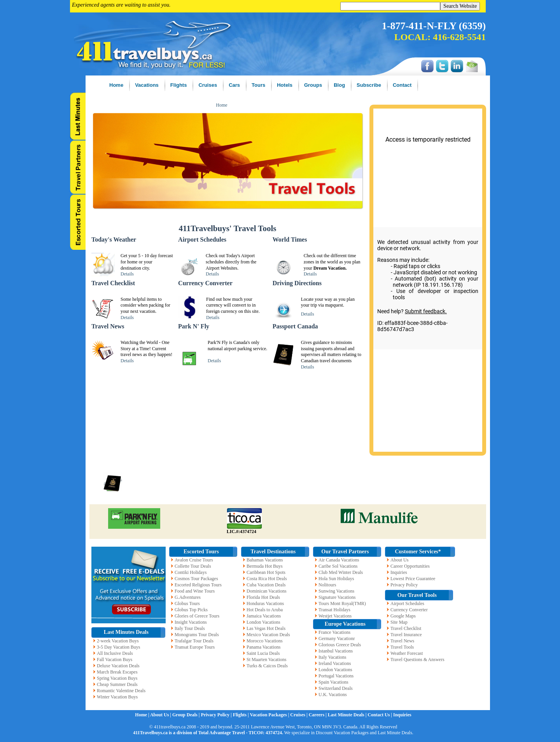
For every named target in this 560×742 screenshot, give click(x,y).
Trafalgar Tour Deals (194, 641)
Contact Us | (380, 715)
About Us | (161, 715)
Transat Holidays (334, 610)
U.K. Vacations (333, 695)
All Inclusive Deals (115, 653)
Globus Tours (187, 603)
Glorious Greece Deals (340, 645)
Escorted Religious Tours (198, 585)
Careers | (318, 715)
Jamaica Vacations (264, 616)
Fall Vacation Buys (115, 660)
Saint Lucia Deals (263, 653)
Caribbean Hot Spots (266, 572)
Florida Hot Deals (263, 597)
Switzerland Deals (336, 688)
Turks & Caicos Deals (267, 666)
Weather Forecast (407, 653)
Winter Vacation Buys (117, 697)
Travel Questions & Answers (417, 660)
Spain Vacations (333, 682)
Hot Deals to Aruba (265, 610)
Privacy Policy (404, 585)
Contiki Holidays (191, 572)
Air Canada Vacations (339, 560)
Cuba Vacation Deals (266, 585)
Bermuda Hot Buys (265, 566)
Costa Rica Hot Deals (267, 579)
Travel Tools (402, 647)
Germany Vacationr (337, 639)
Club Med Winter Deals (341, 572)
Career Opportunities (410, 566)
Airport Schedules (407, 603)
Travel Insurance (406, 635)
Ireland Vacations (335, 663)
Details (127, 274)
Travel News (402, 641)
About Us (399, 560)
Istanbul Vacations (336, 651)
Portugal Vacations (336, 676)
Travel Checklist (406, 628)
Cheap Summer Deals (117, 684)
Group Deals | (186, 715)
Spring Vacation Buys (117, 678)
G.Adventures (188, 597)
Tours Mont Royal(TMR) (342, 603)
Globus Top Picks (191, 610)
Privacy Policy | (217, 715)
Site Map (399, 622)
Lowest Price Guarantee (413, 579)
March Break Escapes (117, 672)
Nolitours (327, 585)
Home (221, 105)
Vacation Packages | (270, 715)
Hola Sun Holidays (336, 579)
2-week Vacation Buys (118, 641)
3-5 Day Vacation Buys (118, 647)
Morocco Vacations (265, 641)
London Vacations (263, 622)
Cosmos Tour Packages (196, 579)
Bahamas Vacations (265, 560)
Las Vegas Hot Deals (266, 628)
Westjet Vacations (335, 616)
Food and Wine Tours (195, 591)
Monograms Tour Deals (197, 635)
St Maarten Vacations (266, 660)
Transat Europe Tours (195, 647)
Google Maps (403, 616)
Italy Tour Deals (190, 628)
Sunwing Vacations (336, 591)
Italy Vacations (332, 657)
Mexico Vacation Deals (268, 635)
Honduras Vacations (265, 603)
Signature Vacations (337, 597)
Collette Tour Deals (193, 566)
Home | (143, 715)
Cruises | (299, 715)
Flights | (241, 715)
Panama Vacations (263, 647)
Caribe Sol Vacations (338, 566)
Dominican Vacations (267, 591)
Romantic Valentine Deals (121, 691)
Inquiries (399, 572)
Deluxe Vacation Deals (118, 666)
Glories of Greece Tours (197, 616)
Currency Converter (409, 610)
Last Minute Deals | (348, 715)
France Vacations (334, 632)
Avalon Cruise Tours (194, 560)
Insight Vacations (191, 622)
